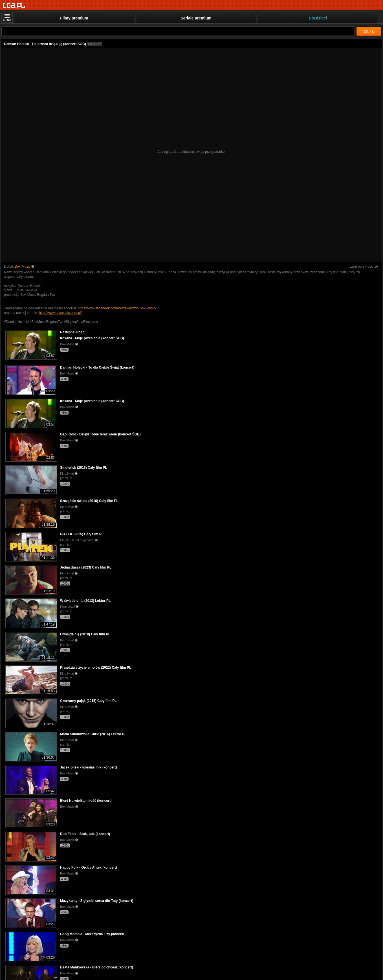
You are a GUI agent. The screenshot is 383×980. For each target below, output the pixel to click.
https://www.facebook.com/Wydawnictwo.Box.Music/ (117, 308)
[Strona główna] (14, 5)
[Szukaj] (178, 31)
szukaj (369, 31)
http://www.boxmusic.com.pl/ (60, 313)
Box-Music (23, 267)
